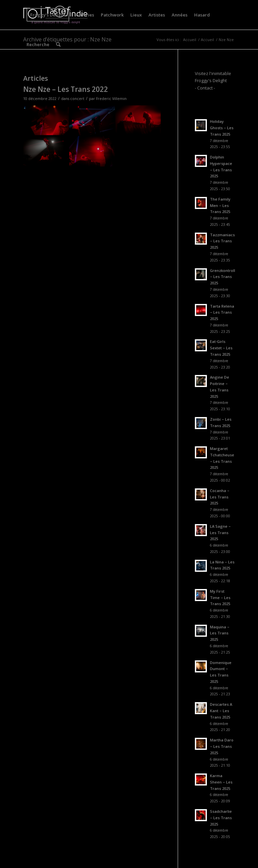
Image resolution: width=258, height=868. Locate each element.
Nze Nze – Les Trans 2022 (66, 89)
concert (77, 99)
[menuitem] (48, 15)
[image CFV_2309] (92, 151)
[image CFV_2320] (46, 151)
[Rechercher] (58, 44)
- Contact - (205, 88)
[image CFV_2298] (92, 121)
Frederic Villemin (111, 99)
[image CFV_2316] (138, 121)
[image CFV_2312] (46, 121)
